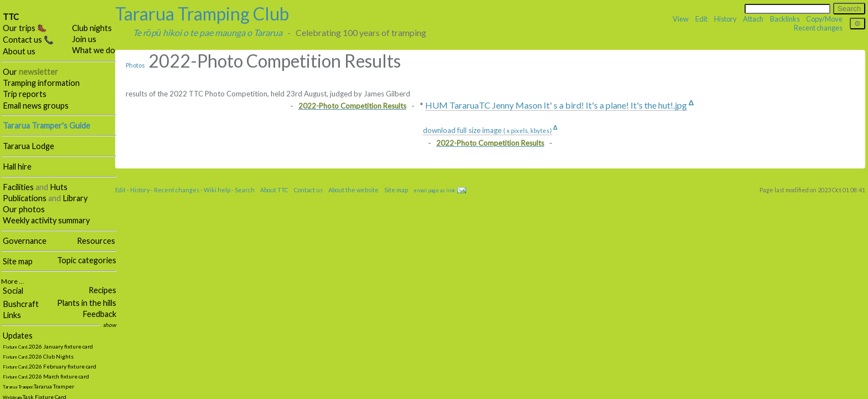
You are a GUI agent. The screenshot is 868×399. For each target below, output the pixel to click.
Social (13, 291)
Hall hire (17, 167)
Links (12, 315)
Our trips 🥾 (25, 28)
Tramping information (41, 83)
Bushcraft (21, 304)
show (110, 325)
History (725, 19)
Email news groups (36, 106)
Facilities (18, 187)
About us (19, 51)
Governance (25, 241)
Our (30, 72)
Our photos (24, 209)
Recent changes (818, 28)
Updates (18, 336)
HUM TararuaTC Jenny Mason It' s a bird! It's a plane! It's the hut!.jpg (556, 105)
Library (75, 198)
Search (245, 190)
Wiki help (217, 190)
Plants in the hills (87, 303)
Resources (96, 241)
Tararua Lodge (29, 146)
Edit (701, 19)
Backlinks (785, 19)
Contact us (308, 190)
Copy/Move (824, 19)
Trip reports (25, 94)
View (681, 19)
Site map (18, 261)
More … (12, 281)
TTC (11, 17)
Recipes (102, 290)
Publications (25, 198)
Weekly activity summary (46, 220)
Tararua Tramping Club (202, 14)
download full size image (487, 130)
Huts (59, 187)
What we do (94, 50)
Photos (135, 65)
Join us (84, 39)
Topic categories (87, 260)
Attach (753, 19)
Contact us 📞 (28, 40)
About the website (353, 190)
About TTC (274, 190)
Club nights (92, 28)
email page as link (434, 190)
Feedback (99, 314)
